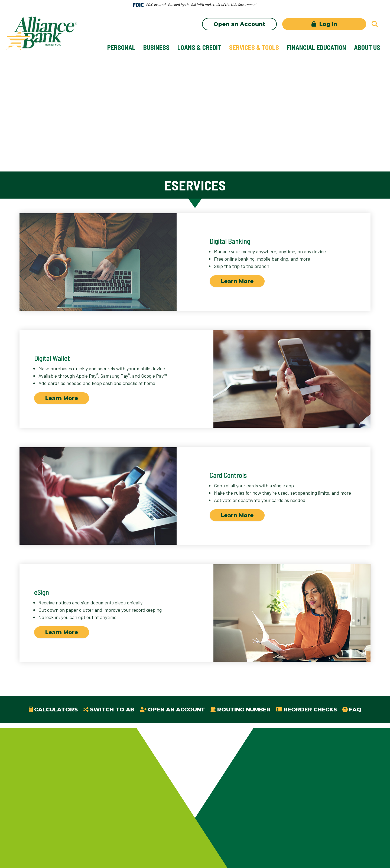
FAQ (355, 710)
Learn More (237, 281)
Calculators (56, 710)
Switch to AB (112, 710)
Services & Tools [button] (254, 47)
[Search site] (375, 24)
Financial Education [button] (316, 47)
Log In (327, 24)
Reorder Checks (310, 710)
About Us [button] (367, 47)
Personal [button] (121, 47)
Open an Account (239, 24)
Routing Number (244, 710)
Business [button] (156, 47)
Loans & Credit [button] (199, 47)
